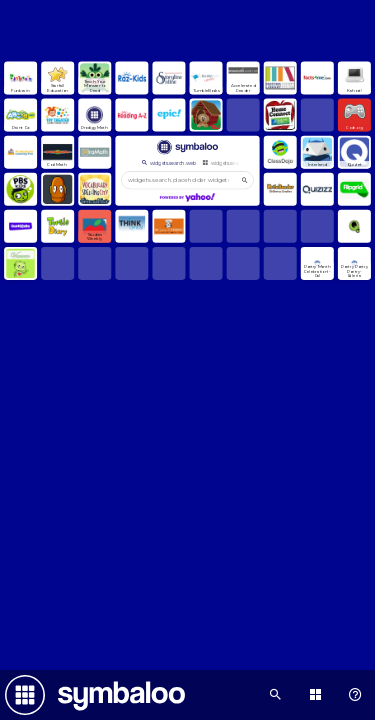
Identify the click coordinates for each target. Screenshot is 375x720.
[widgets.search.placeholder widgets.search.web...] (187, 180)
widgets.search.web (168, 163)
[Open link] (20, 77)
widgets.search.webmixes (236, 163)
